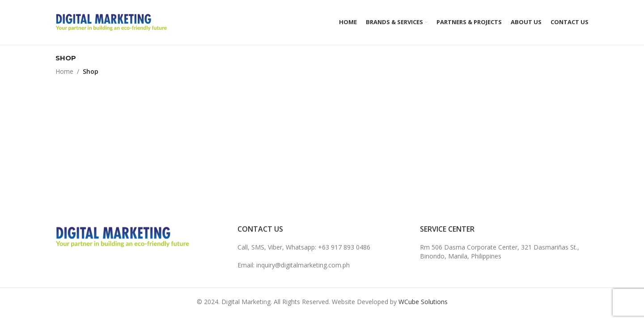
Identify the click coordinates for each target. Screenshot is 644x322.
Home (64, 71)
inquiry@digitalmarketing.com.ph (303, 265)
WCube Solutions (423, 302)
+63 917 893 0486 (344, 247)
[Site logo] (111, 22)
